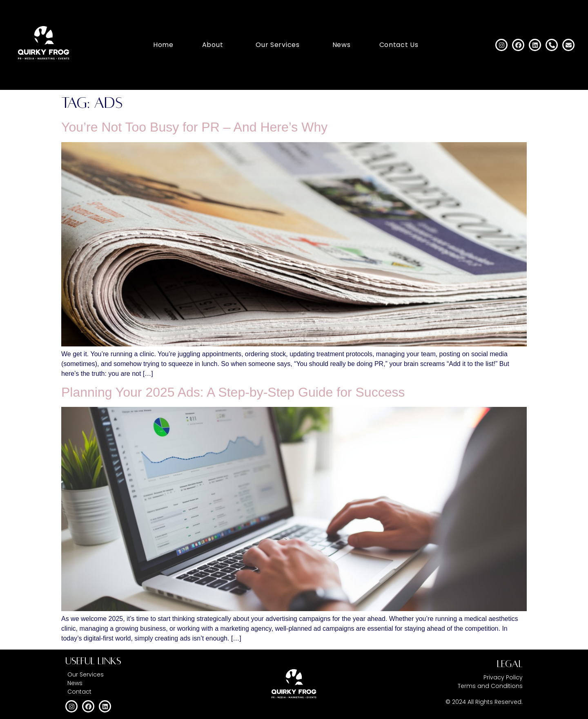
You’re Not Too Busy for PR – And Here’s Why (194, 127)
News (342, 45)
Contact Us (399, 45)
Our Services (277, 45)
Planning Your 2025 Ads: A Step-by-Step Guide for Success (233, 392)
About (213, 45)
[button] (215, 45)
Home (163, 45)
